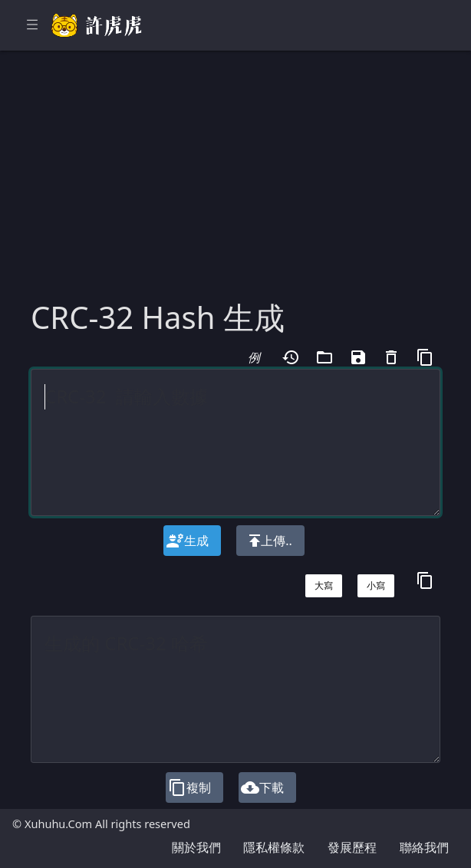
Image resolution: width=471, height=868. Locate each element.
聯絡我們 (424, 847)
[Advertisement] (235, 184)
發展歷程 (352, 847)
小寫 (376, 585)
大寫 (324, 585)
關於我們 (196, 847)
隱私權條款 (274, 847)
